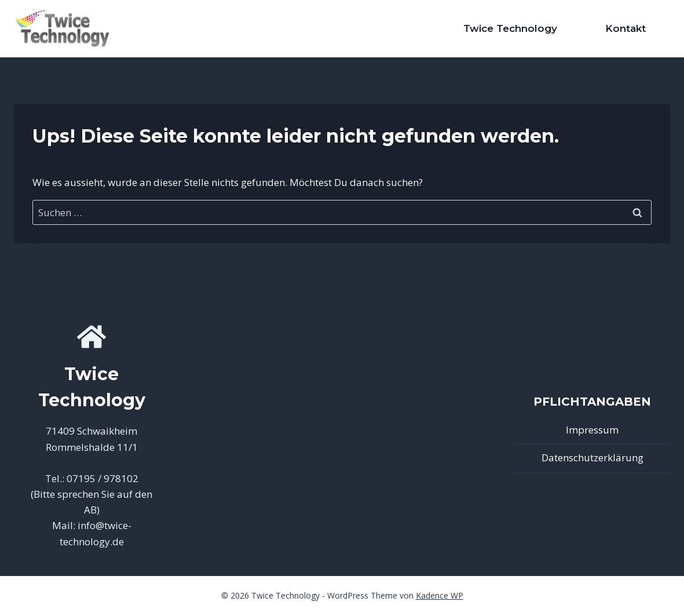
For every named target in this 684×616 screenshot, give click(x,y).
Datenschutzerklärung (592, 458)
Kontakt (626, 28)
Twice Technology (510, 28)
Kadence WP (440, 595)
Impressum (592, 430)
